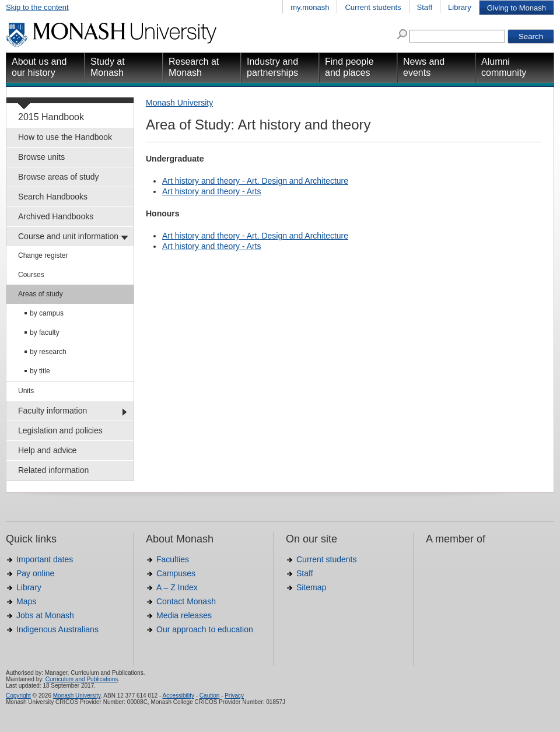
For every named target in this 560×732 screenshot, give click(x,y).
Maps (26, 601)
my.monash (310, 7)
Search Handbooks (53, 197)
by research (48, 352)
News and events (424, 67)
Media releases (184, 615)
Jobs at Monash (45, 615)
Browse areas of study (59, 177)
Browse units (41, 157)
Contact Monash (186, 601)
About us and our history (39, 67)
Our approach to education (205, 629)
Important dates (45, 559)
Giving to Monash (517, 8)
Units (26, 391)
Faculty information (52, 411)
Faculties (173, 559)
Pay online (35, 573)
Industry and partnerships (272, 67)
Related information (53, 470)
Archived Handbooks (56, 216)
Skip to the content (37, 7)
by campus (47, 313)
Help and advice (47, 450)
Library (460, 7)
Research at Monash (194, 67)
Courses (31, 275)
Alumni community (504, 67)
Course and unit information (68, 236)
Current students (373, 7)
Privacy (234, 696)
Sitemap (311, 587)
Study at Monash (108, 67)
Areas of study (41, 294)
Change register (43, 255)
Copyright (18, 696)
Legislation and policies (60, 430)
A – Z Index (177, 587)
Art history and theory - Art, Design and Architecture (255, 181)
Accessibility (178, 696)
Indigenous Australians (57, 629)
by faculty (45, 332)
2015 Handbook (51, 117)
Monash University (179, 103)
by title (40, 371)
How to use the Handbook (65, 137)
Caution (209, 696)
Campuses (176, 573)
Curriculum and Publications (82, 679)
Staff (425, 7)
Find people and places (349, 67)
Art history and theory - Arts (212, 191)
